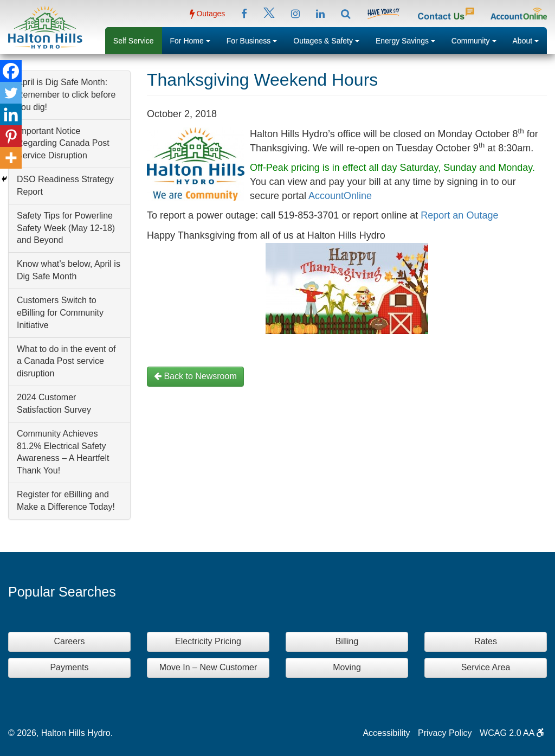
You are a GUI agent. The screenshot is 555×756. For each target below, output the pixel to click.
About (530, 40)
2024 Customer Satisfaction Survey (54, 403)
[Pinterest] (11, 136)
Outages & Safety (330, 40)
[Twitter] (11, 93)
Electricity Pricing (208, 641)
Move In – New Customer (208, 667)
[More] (11, 158)
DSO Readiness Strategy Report (65, 185)
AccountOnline (340, 196)
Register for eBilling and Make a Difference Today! (66, 501)
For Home (194, 40)
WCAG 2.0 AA (512, 733)
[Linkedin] (11, 114)
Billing (347, 641)
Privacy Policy (445, 733)
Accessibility (386, 733)
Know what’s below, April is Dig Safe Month (69, 270)
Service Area (486, 667)
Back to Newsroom (195, 376)
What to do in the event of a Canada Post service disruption (66, 361)
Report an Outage (459, 215)
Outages (208, 14)
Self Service (134, 41)
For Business (256, 40)
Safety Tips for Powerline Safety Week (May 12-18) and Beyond (66, 228)
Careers (70, 641)
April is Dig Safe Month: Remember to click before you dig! (66, 95)
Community (478, 40)
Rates (486, 641)
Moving (347, 667)
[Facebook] (11, 71)
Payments (69, 667)
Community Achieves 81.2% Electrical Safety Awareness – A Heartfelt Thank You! (63, 452)
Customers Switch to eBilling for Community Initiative (60, 313)
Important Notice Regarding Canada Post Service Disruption (63, 143)
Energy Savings (409, 40)
